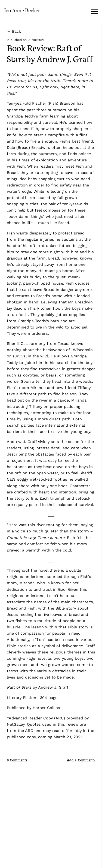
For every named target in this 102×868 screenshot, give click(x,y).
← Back (14, 31)
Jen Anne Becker (22, 11)
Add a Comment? (81, 760)
